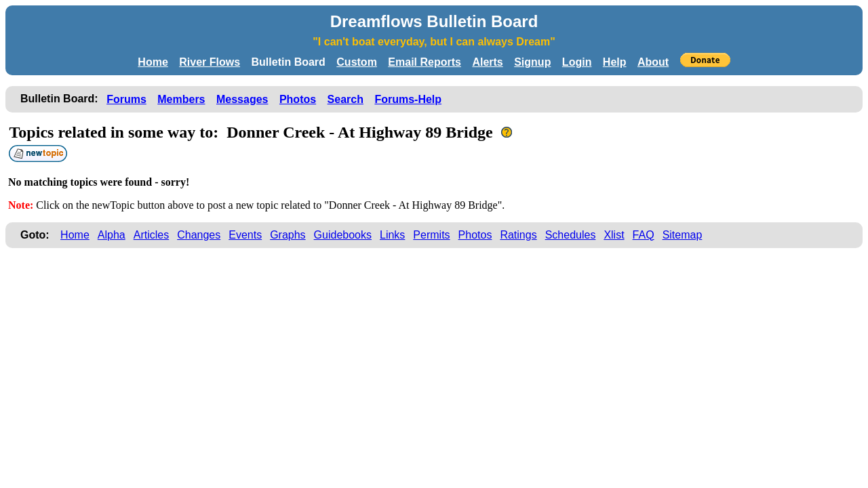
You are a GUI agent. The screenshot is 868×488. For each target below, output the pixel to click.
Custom (357, 62)
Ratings (518, 235)
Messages (242, 99)
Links (392, 235)
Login (577, 62)
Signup (532, 62)
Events (245, 235)
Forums (126, 99)
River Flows (210, 62)
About (653, 62)
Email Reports (425, 62)
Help (615, 62)
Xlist (614, 235)
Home (153, 62)
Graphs (288, 235)
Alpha (112, 235)
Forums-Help (408, 99)
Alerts (487, 62)
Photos (298, 99)
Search (346, 99)
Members (181, 99)
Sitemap (683, 235)
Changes (199, 235)
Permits (431, 235)
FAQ (644, 235)
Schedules (571, 235)
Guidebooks (343, 235)
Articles (151, 235)
